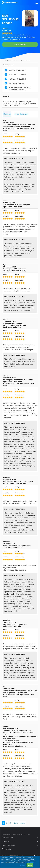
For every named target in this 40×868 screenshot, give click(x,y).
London (7, 23)
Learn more (30, 862)
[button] (37, 3)
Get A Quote (20, 44)
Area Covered (21, 114)
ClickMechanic (6, 61)
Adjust (23, 865)
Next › (16, 823)
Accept (30, 865)
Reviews (7, 114)
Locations (15, 61)
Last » (23, 823)
